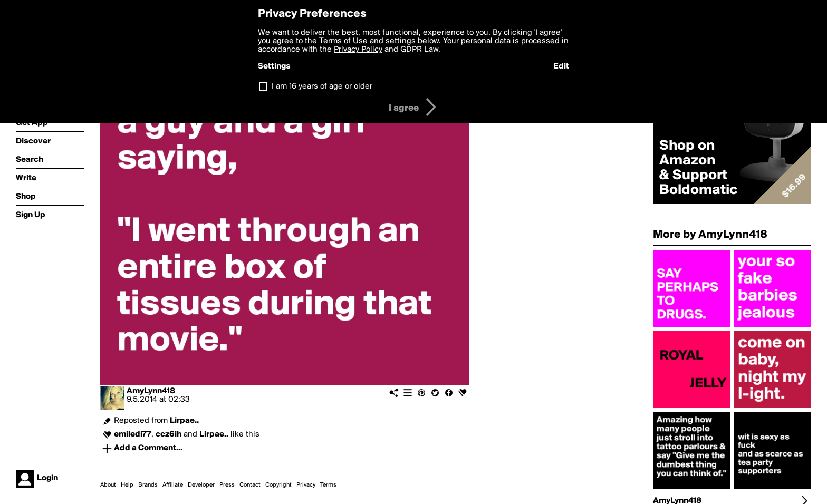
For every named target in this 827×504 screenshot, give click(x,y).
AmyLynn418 (151, 391)
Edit (561, 66)
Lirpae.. (184, 421)
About (108, 485)
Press (227, 485)
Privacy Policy (358, 50)
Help (127, 485)
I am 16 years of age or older (322, 86)
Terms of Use (343, 41)
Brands (148, 485)
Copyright (278, 485)
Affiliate (173, 485)
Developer (201, 485)
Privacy (306, 485)
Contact (250, 485)
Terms (328, 485)
